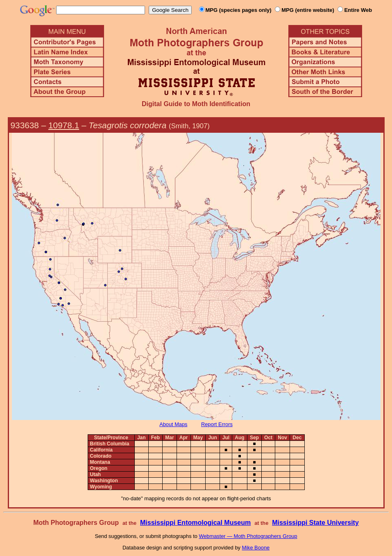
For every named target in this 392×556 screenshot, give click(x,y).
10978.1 (64, 125)
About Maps (173, 424)
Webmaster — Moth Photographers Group (248, 536)
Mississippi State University (315, 523)
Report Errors (217, 424)
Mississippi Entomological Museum (195, 523)
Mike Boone (256, 548)
